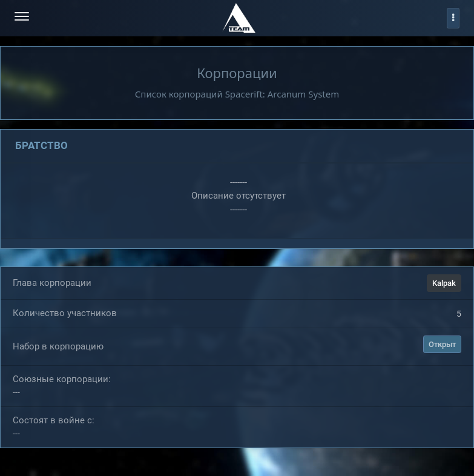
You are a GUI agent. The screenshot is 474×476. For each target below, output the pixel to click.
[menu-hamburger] (22, 18)
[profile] (453, 18)
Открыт (442, 345)
